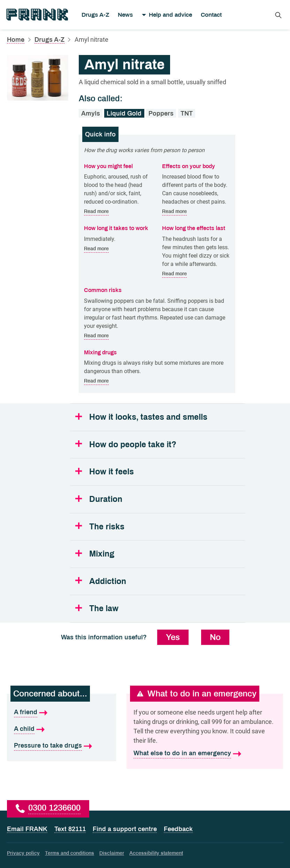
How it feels (112, 472)
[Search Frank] (278, 15)
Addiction (108, 581)
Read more (96, 212)
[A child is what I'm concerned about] (62, 729)
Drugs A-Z (95, 15)
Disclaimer (112, 853)
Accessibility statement (156, 853)
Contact (211, 15)
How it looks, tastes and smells (148, 417)
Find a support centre (125, 829)
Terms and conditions (70, 853)
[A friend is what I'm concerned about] (62, 712)
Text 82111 (70, 829)
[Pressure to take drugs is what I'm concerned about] (62, 746)
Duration (106, 499)
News (125, 15)
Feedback (178, 829)
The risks (107, 527)
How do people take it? (133, 445)
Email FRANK (27, 829)
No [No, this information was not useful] (215, 637)
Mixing (102, 554)
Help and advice (170, 15)
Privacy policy (23, 853)
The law (104, 609)
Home (16, 40)
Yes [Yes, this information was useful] (173, 637)
